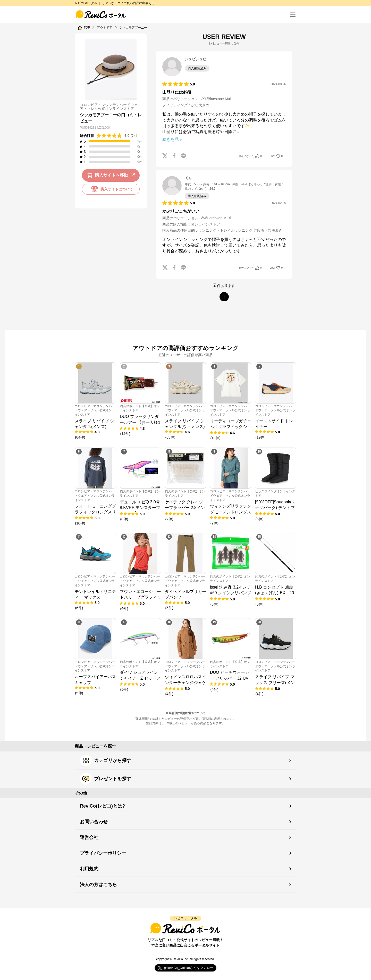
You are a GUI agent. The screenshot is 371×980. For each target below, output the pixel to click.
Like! (276, 156)
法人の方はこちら (98, 885)
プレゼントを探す (106, 779)
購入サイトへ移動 (112, 175)
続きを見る (173, 139)
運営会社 (89, 837)
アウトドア (105, 28)
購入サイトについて (111, 189)
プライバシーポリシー (103, 853)
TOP (87, 28)
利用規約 (89, 869)
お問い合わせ (94, 822)
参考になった (250, 156)
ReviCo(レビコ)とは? (102, 806)
